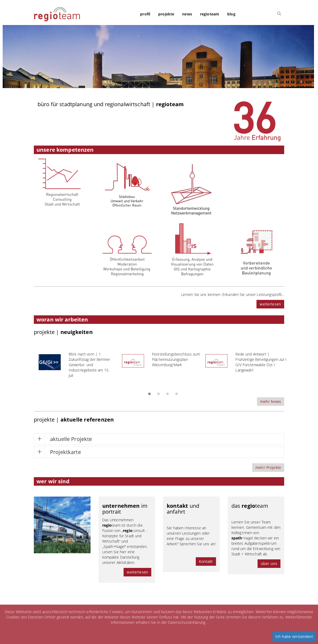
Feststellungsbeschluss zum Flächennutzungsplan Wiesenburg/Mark (176, 359)
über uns (269, 563)
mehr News (271, 401)
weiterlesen (270, 304)
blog (231, 14)
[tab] (159, 439)
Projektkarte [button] (66, 452)
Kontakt (206, 561)
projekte (166, 14)
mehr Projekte (268, 467)
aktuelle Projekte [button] (71, 439)
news (187, 14)
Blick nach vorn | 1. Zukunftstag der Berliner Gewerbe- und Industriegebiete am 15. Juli (89, 365)
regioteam (210, 14)
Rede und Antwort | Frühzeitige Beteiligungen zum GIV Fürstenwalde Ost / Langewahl (261, 362)
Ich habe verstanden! (294, 636)
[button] (149, 392)
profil (145, 14)
